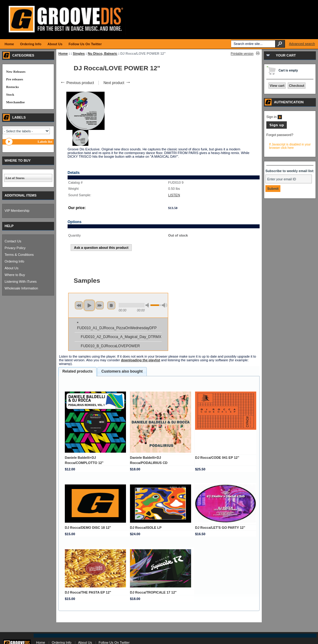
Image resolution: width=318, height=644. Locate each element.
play (89, 305)
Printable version (242, 54)
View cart (277, 86)
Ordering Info (14, 261)
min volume (148, 305)
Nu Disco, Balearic (103, 53)
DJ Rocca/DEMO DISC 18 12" (88, 528)
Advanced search (302, 44)
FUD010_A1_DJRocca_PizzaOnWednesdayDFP (117, 328)
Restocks (13, 87)
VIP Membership (17, 211)
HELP (9, 226)
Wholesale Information (21, 288)
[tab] (78, 372)
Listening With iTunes (21, 282)
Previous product (77, 83)
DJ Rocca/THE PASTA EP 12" (88, 592)
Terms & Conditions (19, 255)
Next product (117, 83)
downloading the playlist (140, 360)
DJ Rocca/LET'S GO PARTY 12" (220, 528)
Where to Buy (15, 275)
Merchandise (15, 102)
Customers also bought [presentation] (122, 371)
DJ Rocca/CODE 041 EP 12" (217, 458)
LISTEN (174, 195)
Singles (79, 53)
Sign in (274, 117)
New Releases (16, 72)
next (100, 305)
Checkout (297, 86)
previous (79, 305)
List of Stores (15, 178)
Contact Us (13, 241)
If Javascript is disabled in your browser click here (290, 146)
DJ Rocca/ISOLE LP (146, 528)
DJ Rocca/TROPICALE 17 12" (153, 592)
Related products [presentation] (78, 371)
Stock (10, 94)
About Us (11, 268)
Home (63, 53)
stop (111, 305)
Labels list (45, 142)
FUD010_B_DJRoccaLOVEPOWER (110, 346)
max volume (165, 305)
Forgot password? (280, 135)
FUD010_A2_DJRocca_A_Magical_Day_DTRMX (121, 337)
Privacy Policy (15, 248)
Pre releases (15, 79)
